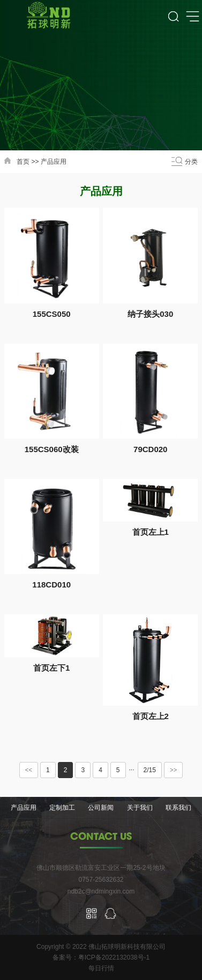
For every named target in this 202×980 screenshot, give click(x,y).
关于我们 (140, 808)
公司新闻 (101, 808)
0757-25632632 (101, 880)
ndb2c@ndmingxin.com (101, 891)
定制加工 (62, 808)
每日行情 (101, 968)
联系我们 (178, 808)
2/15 (150, 770)
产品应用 (54, 162)
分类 (191, 162)
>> (174, 770)
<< (29, 770)
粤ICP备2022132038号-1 (114, 957)
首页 (23, 162)
